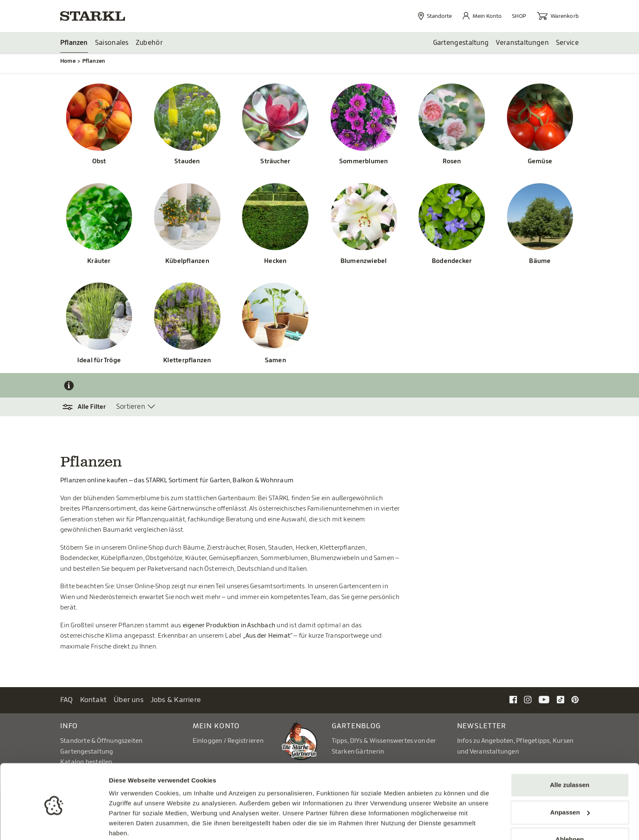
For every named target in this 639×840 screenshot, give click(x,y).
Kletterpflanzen (187, 361)
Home (68, 61)
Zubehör (149, 43)
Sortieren (131, 407)
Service (567, 43)
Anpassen (570, 780)
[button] (88, 408)
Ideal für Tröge (99, 361)
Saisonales (112, 43)
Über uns (129, 700)
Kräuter (99, 262)
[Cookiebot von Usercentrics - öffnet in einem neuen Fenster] (54, 824)
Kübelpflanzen (187, 262)
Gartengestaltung (461, 43)
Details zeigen (130, 824)
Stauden (187, 162)
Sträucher (275, 162)
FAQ (67, 700)
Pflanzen (74, 43)
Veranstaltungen (522, 43)
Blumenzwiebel (364, 262)
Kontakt (94, 700)
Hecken (275, 262)
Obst (99, 162)
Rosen (452, 162)
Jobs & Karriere (176, 700)
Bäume (540, 262)
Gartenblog (356, 726)
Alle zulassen (569, 753)
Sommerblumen (364, 162)
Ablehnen (570, 807)
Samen (275, 361)
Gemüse (540, 162)
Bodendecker (452, 262)
